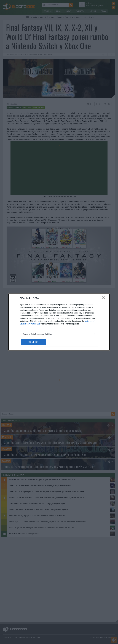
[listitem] (59, 334)
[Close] (104, 298)
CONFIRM (33, 342)
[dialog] (59, 322)
